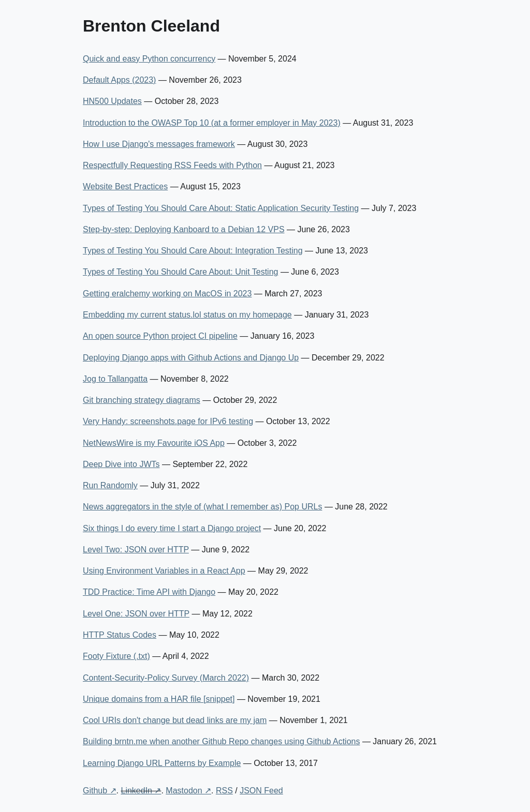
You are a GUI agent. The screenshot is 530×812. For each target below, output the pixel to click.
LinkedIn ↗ (141, 791)
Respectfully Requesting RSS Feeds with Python (172, 165)
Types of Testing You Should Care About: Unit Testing (180, 272)
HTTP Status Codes (120, 635)
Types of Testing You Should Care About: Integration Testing (193, 251)
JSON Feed (261, 791)
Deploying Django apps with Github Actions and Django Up (191, 358)
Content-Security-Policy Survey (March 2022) (166, 678)
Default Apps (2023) (119, 80)
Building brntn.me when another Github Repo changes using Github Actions (221, 741)
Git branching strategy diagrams (142, 400)
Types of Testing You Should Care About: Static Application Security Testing (221, 208)
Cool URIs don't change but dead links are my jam (175, 720)
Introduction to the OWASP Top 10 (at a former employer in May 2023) (212, 123)
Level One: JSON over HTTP (136, 614)
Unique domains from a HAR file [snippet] (159, 699)
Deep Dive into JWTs (121, 464)
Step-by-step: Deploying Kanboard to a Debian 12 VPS (184, 229)
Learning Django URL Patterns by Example (162, 763)
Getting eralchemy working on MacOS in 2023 (167, 294)
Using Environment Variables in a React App (164, 571)
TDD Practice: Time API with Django (149, 592)
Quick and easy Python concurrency (149, 59)
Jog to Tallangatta (115, 379)
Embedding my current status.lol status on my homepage (187, 315)
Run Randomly (110, 485)
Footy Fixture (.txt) (116, 656)
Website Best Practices (125, 186)
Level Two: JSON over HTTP (136, 550)
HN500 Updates (112, 101)
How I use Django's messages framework (159, 144)
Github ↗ (100, 791)
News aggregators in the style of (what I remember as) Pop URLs (202, 507)
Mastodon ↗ (188, 791)
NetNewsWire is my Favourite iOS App (154, 443)
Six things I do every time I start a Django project (172, 528)
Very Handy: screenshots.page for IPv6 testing (168, 421)
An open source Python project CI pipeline (160, 336)
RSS (224, 791)
